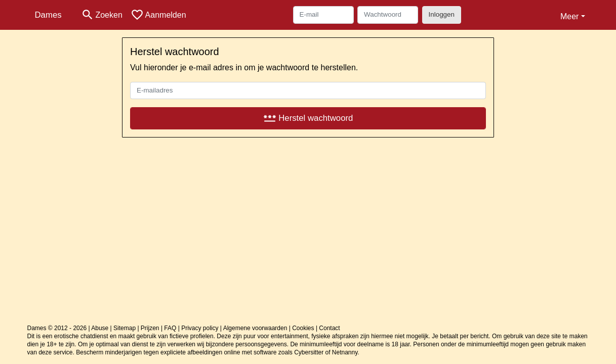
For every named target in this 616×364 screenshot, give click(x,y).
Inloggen (442, 14)
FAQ (170, 328)
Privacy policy (200, 328)
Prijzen (150, 328)
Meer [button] (569, 16)
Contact (329, 328)
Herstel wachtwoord (308, 118)
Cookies (303, 328)
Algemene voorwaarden (255, 328)
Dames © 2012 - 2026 (57, 328)
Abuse (100, 328)
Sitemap (125, 328)
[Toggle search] (102, 15)
